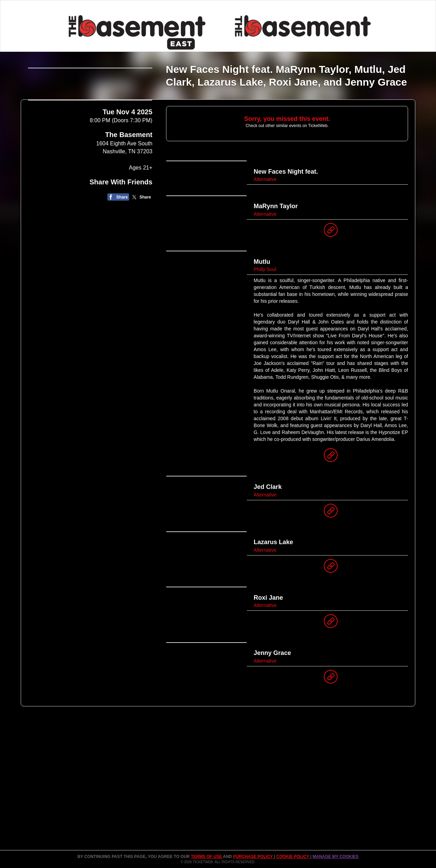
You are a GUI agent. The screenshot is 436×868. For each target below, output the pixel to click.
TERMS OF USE (207, 857)
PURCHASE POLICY (253, 857)
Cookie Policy (293, 857)
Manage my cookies (335, 857)
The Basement (129, 226)
